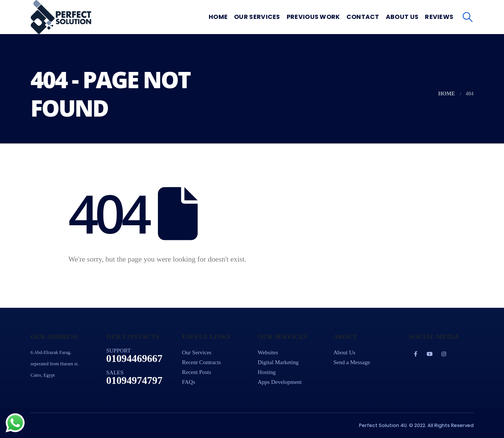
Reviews (439, 17)
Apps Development (280, 382)
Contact (363, 17)
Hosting (267, 372)
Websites (268, 352)
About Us (402, 17)
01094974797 (135, 380)
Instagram (444, 354)
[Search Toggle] (467, 17)
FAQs (189, 382)
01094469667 (135, 359)
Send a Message (352, 362)
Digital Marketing (278, 362)
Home (218, 17)
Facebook (416, 354)
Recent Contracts (202, 362)
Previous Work (313, 17)
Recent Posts (197, 372)
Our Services (257, 17)
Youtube (430, 354)
